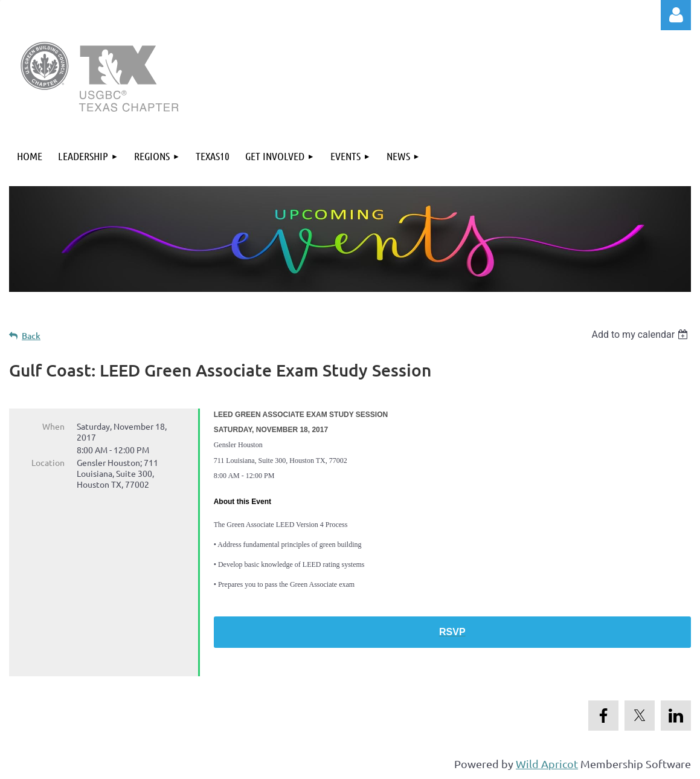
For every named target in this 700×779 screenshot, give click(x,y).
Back (31, 336)
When (53, 426)
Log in (676, 15)
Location (48, 462)
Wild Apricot (547, 764)
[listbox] (641, 335)
